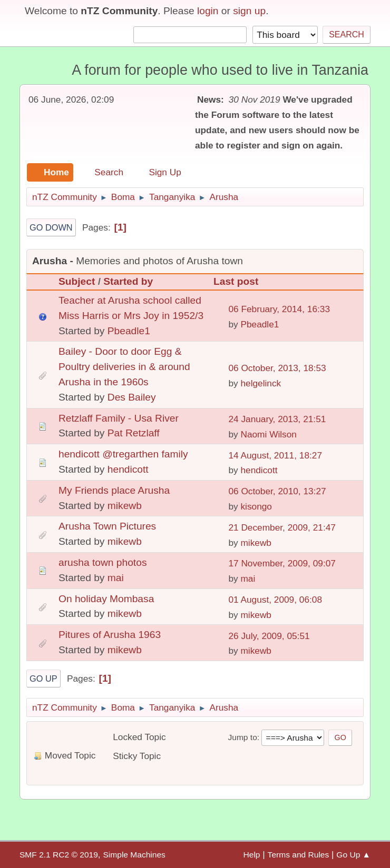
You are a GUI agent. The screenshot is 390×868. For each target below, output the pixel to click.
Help (252, 855)
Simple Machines (134, 855)
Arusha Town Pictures (107, 526)
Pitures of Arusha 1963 (110, 635)
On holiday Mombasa (106, 599)
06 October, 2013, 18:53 (277, 368)
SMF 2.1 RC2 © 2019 (59, 855)
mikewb (125, 506)
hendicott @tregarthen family (123, 454)
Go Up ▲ (353, 855)
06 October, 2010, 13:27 (277, 491)
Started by (128, 281)
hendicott (128, 469)
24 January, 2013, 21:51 (277, 419)
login (208, 11)
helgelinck (261, 383)
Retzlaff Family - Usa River (119, 418)
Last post (241, 281)
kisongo (256, 506)
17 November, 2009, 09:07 (282, 563)
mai (116, 578)
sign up (249, 11)
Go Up (43, 679)
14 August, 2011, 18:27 (275, 455)
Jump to (242, 737)
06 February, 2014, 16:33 (279, 309)
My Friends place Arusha (114, 490)
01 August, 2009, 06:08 (275, 600)
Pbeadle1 (129, 331)
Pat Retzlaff (134, 433)
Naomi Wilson (269, 434)
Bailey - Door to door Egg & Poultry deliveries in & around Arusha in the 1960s (124, 367)
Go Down (51, 227)
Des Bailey (132, 397)
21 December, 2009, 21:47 (282, 527)
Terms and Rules (299, 855)
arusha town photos (103, 562)
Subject (77, 281)
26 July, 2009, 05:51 (269, 636)
